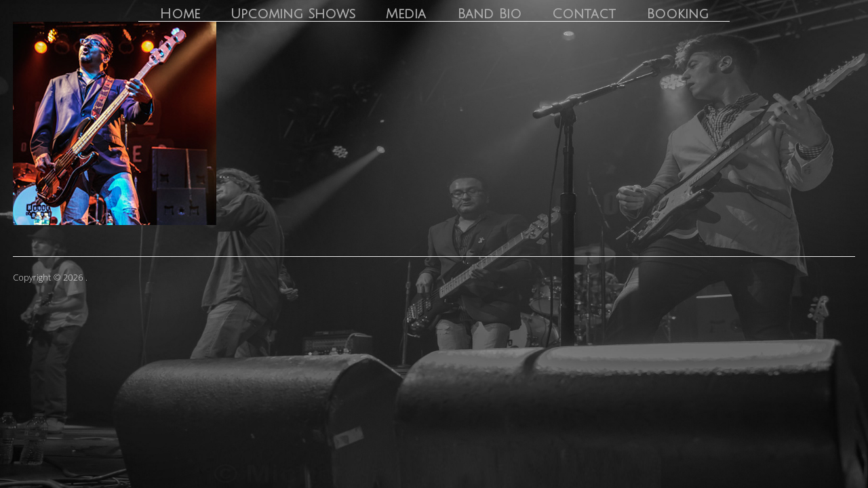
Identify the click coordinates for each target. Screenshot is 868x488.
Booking (677, 14)
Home (180, 14)
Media (406, 14)
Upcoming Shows (293, 14)
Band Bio (489, 14)
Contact (584, 14)
